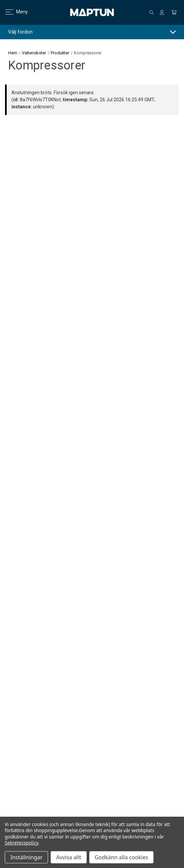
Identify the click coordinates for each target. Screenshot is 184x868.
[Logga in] (162, 12)
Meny (13, 12)
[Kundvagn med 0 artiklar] (174, 12)
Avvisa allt (68, 857)
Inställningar (26, 857)
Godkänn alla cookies (121, 857)
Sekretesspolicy (21, 843)
